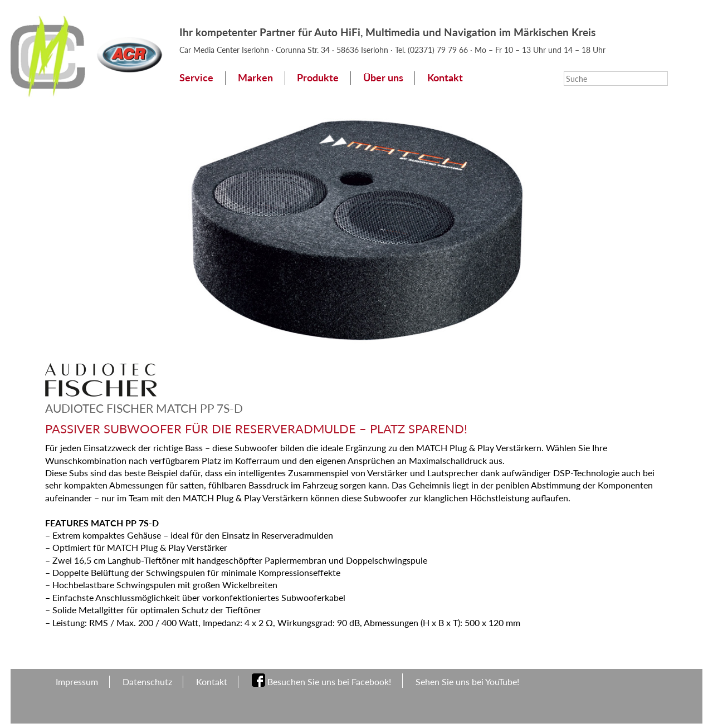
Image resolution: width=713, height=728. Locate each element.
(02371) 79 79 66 (439, 50)
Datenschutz (147, 681)
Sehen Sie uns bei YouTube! (467, 681)
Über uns (383, 78)
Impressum (77, 681)
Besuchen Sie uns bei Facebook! (329, 681)
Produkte (318, 78)
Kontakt (445, 78)
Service (196, 78)
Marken (255, 78)
